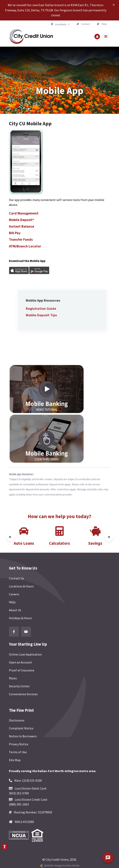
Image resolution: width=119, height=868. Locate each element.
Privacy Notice (19, 744)
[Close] (114, 5)
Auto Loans (24, 543)
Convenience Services (23, 694)
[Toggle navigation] (106, 36)
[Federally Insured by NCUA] (20, 835)
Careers (14, 594)
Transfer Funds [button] (21, 239)
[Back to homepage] (31, 36)
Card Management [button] (24, 213)
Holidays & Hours (20, 618)
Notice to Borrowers (23, 736)
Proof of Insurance (22, 670)
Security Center (19, 686)
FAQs (12, 602)
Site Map (15, 760)
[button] (97, 37)
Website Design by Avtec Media (62, 866)
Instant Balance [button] (22, 226)
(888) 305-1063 (19, 804)
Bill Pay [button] (15, 233)
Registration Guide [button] (50, 308)
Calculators (59, 543)
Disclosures (17, 720)
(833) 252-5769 (19, 793)
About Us (15, 610)
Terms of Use (18, 752)
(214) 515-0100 (32, 780)
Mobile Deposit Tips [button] (50, 315)
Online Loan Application (25, 654)
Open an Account (20, 662)
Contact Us (16, 578)
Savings (95, 543)
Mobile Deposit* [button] (22, 220)
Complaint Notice (21, 728)
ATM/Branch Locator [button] (25, 246)
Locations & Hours (21, 586)
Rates (13, 678)
